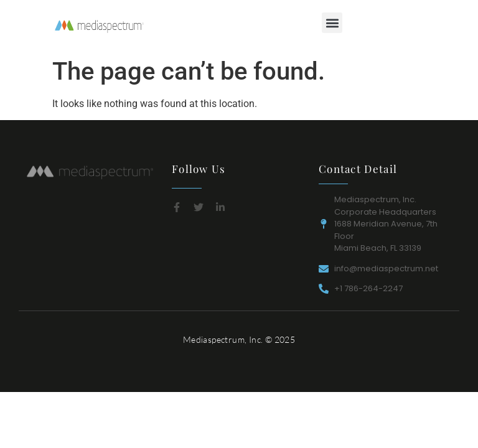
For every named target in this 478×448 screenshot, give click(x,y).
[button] (332, 23)
